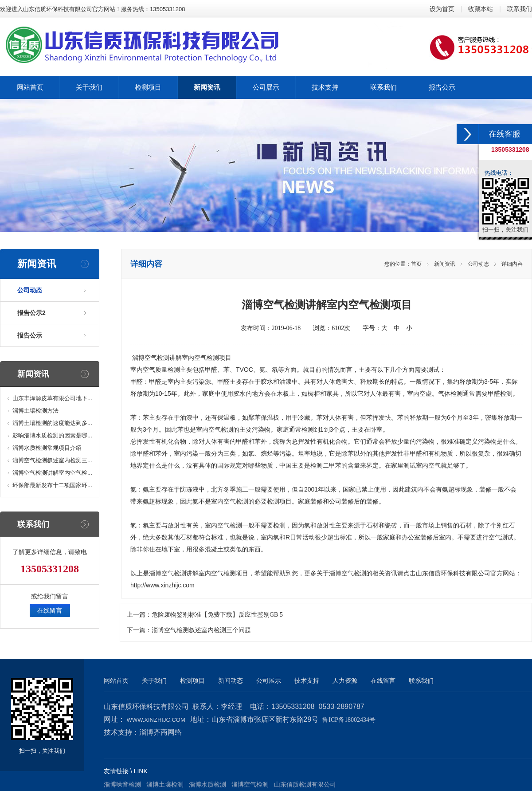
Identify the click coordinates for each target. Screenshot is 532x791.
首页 (416, 264)
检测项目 (192, 681)
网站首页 (116, 681)
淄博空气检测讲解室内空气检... (52, 473)
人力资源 (345, 681)
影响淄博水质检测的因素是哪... (52, 435)
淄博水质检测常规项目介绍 (47, 448)
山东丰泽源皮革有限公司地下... (52, 398)
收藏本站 (481, 9)
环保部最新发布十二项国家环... (52, 485)
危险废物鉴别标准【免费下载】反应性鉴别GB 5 (217, 615)
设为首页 (442, 9)
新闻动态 (231, 681)
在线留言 (50, 610)
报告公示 (30, 335)
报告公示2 (31, 313)
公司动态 (30, 290)
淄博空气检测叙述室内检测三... (52, 460)
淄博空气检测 (151, 358)
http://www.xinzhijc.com (162, 585)
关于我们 (154, 681)
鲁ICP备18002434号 (349, 720)
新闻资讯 (445, 264)
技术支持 (307, 681)
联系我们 (520, 9)
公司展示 (269, 681)
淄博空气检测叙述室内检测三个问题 (201, 630)
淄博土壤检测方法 (35, 411)
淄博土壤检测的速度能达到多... (52, 423)
